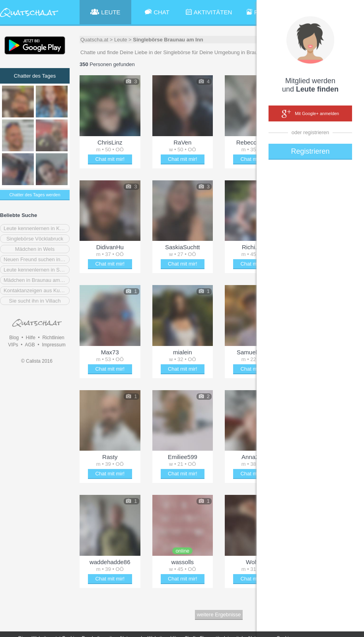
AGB (30, 345)
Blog (14, 338)
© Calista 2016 (37, 361)
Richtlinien (53, 338)
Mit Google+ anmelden (310, 114)
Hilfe (31, 338)
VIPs (13, 345)
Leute (121, 40)
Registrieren (310, 151)
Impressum (54, 345)
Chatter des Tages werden (35, 195)
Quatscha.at (94, 40)
